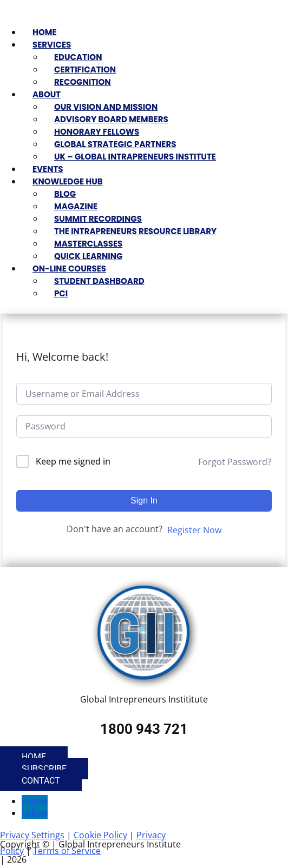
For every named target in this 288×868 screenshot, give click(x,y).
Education (78, 57)
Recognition (83, 82)
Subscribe (44, 769)
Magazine (76, 206)
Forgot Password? (235, 462)
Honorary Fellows (97, 132)
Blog (65, 194)
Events (48, 169)
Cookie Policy (100, 835)
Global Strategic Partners (115, 144)
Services (52, 45)
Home (45, 32)
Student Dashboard (99, 281)
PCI (61, 293)
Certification (85, 69)
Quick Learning (88, 256)
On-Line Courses (69, 269)
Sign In (144, 501)
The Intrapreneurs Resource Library (135, 231)
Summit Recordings (98, 219)
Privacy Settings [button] (32, 835)
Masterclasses (88, 244)
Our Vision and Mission (106, 107)
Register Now (194, 530)
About (47, 94)
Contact (41, 781)
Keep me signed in (73, 461)
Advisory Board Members (111, 119)
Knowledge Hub (68, 181)
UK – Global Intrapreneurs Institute (135, 157)
